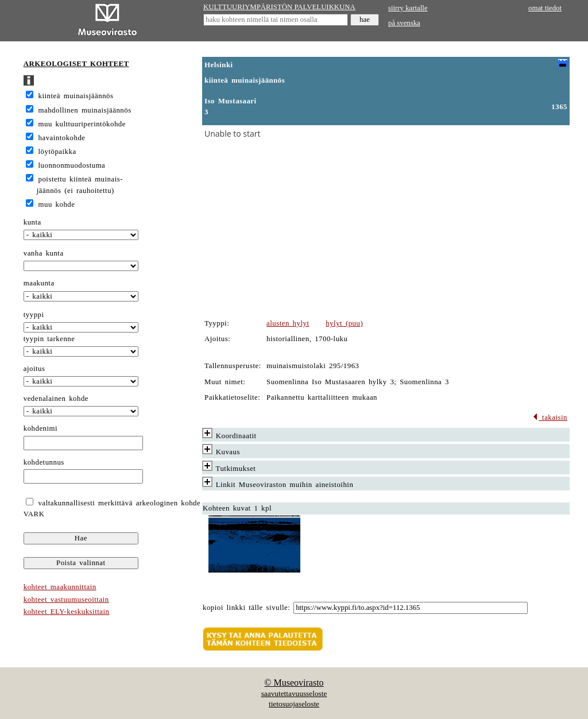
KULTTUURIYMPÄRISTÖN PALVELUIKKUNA (279, 7)
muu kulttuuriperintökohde (82, 124)
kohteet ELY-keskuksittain (67, 612)
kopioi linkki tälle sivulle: (246, 608)
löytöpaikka (57, 152)
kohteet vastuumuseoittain (66, 600)
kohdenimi (40, 428)
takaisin (550, 418)
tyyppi (34, 315)
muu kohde (57, 204)
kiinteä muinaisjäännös (76, 96)
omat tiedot (545, 8)
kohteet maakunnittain (60, 587)
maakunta (39, 283)
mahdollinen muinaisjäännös (85, 110)
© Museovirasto (294, 683)
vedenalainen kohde (56, 399)
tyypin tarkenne (49, 339)
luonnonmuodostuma (72, 165)
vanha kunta (44, 253)
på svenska (404, 23)
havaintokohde (62, 138)
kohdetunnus (44, 462)
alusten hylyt (288, 323)
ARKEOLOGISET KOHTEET (76, 64)
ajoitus (34, 369)
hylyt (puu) (344, 323)
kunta (32, 222)
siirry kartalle (408, 8)
